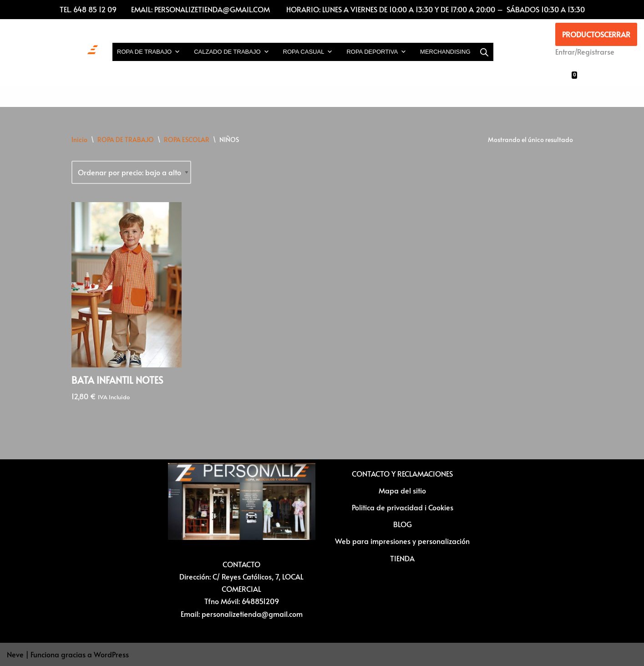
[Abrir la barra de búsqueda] (484, 52)
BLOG (403, 524)
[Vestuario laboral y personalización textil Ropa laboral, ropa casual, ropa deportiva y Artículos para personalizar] (52, 52)
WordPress (111, 654)
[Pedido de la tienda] (131, 172)
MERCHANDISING (445, 52)
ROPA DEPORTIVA (376, 52)
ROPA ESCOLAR (187, 140)
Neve (15, 654)
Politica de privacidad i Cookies (403, 507)
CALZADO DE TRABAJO (231, 52)
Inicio (79, 140)
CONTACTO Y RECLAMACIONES (402, 473)
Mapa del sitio (402, 490)
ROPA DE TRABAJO (149, 52)
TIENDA (402, 558)
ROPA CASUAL (308, 52)
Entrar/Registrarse (585, 51)
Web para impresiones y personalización (402, 541)
